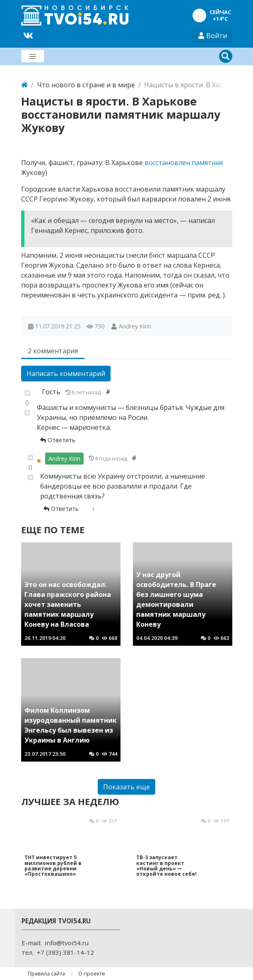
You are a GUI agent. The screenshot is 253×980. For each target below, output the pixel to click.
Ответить (58, 440)
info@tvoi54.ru (67, 943)
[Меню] (33, 56)
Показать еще (126, 787)
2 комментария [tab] (53, 351)
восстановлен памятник (184, 163)
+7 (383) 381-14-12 (65, 952)
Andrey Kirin (135, 326)
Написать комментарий (66, 374)
